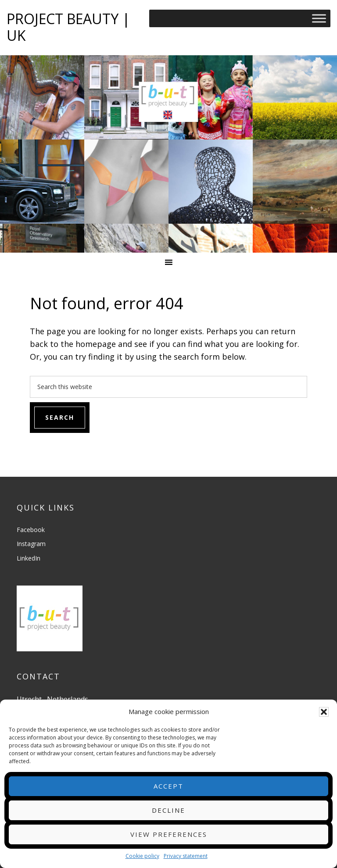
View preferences (169, 834)
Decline (168, 810)
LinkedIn (29, 558)
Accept (168, 786)
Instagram (31, 544)
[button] (324, 712)
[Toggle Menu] (319, 18)
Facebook (31, 530)
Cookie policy (142, 856)
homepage (96, 344)
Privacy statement (186, 856)
